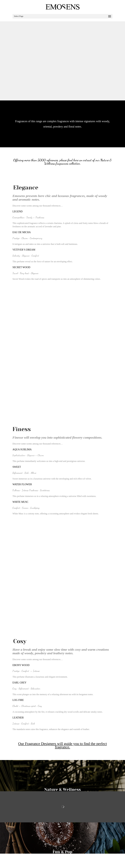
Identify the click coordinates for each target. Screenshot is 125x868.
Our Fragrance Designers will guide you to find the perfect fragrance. (63, 745)
